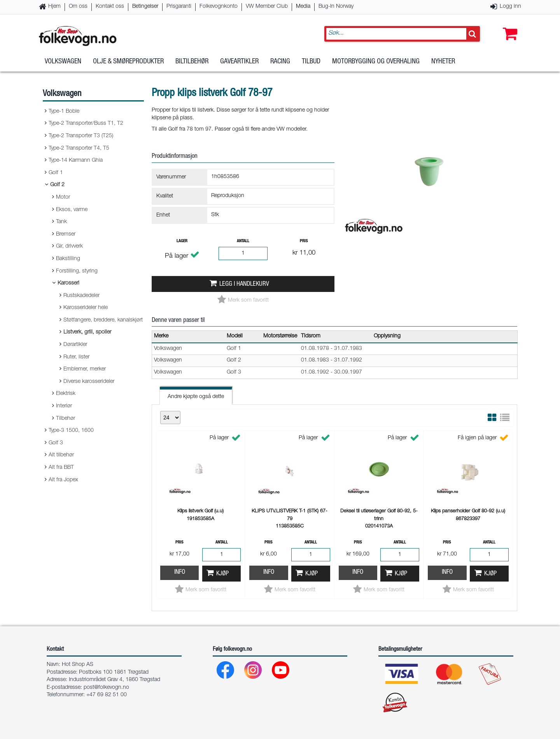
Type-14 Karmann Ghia (76, 161)
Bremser (66, 234)
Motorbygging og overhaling (376, 62)
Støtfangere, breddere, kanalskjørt (103, 320)
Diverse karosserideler (89, 382)
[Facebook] (226, 672)
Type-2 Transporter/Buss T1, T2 (86, 124)
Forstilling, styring (77, 271)
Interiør (64, 406)
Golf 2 (57, 185)
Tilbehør (66, 419)
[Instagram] (253, 672)
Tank (61, 222)
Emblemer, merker (85, 369)
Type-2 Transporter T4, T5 (79, 148)
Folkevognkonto (219, 7)
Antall (243, 241)
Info (180, 572)
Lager (182, 241)
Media (303, 7)
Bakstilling (68, 259)
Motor (63, 197)
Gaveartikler (239, 62)
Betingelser (145, 7)
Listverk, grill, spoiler (87, 332)
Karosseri (68, 283)
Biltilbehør (192, 62)
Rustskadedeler (81, 296)
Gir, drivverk (69, 246)
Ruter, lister (76, 357)
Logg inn (510, 7)
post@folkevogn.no (106, 688)
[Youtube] (281, 672)
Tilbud (311, 62)
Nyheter (443, 62)
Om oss (78, 7)
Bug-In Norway (336, 7)
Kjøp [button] (222, 574)
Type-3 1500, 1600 (71, 431)
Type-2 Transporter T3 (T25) (81, 136)
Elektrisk (66, 394)
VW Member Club (267, 7)
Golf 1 (56, 173)
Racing (280, 62)
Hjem (54, 7)
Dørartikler (75, 345)
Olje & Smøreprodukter (128, 62)
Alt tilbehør (61, 455)
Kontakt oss (110, 7)
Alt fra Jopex (63, 480)
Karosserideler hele (86, 308)
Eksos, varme (72, 210)
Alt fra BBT (61, 468)
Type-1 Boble (64, 112)
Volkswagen (63, 62)
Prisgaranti (179, 7)
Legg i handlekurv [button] (244, 284)
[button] (508, 26)
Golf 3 (56, 443)
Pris (304, 241)
